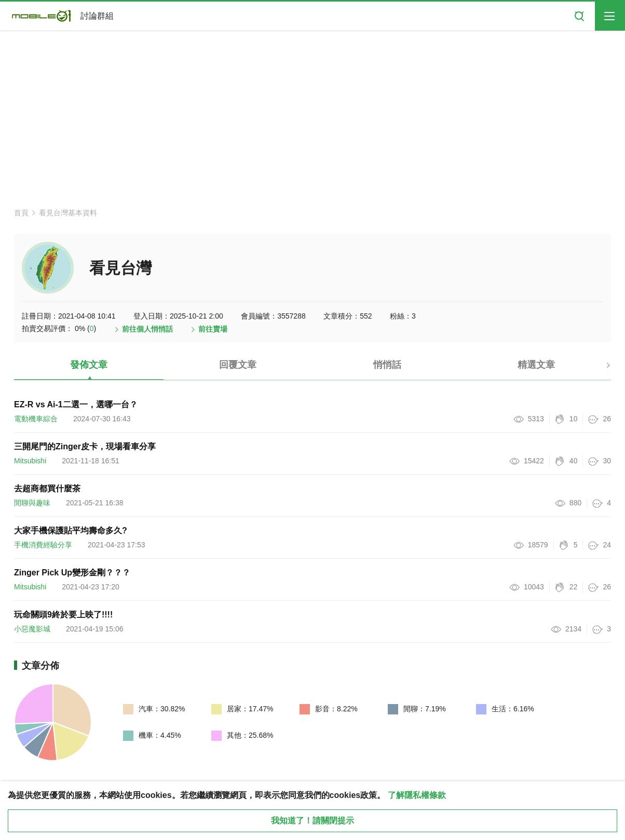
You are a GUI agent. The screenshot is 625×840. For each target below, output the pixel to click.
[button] (599, 369)
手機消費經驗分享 (43, 545)
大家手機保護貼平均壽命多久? (71, 531)
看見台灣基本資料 (68, 213)
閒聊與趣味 (32, 503)
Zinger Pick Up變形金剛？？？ (72, 573)
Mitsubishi (30, 461)
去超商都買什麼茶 (47, 488)
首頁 (21, 213)
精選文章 (536, 365)
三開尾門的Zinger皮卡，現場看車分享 (85, 446)
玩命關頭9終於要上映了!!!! (63, 615)
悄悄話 (387, 365)
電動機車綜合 (36, 419)
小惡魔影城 (32, 629)
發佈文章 (89, 365)
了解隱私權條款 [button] (417, 795)
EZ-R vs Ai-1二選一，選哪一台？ (76, 404)
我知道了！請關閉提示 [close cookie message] (312, 821)
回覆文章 (238, 365)
